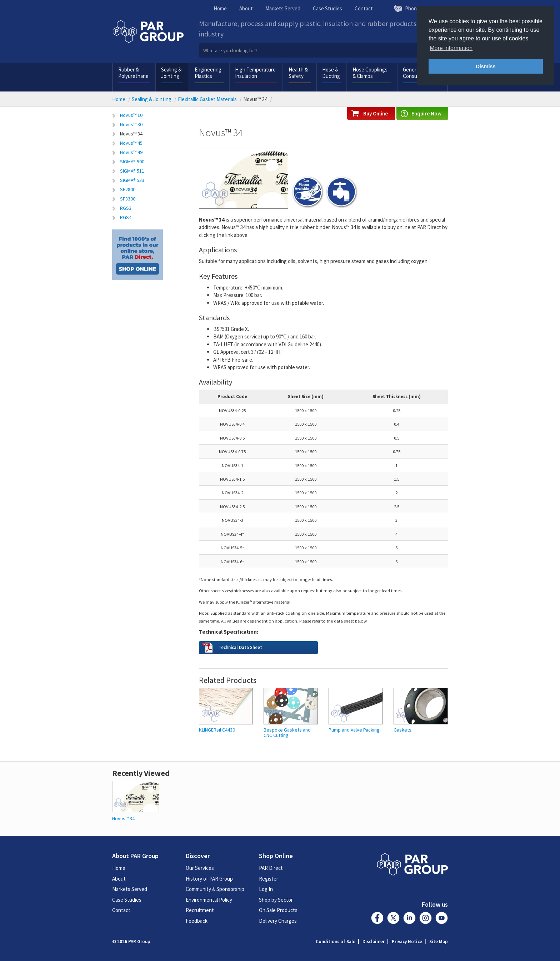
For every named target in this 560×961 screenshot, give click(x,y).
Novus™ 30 (131, 124)
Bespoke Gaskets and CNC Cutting (287, 733)
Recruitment (200, 910)
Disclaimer (374, 942)
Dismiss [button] (486, 66)
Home (220, 8)
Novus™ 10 (131, 115)
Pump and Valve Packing (354, 730)
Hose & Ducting (331, 73)
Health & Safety (298, 73)
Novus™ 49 (131, 152)
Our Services (200, 868)
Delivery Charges (278, 921)
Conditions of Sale (336, 942)
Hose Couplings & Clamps (370, 73)
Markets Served (283, 8)
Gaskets (402, 730)
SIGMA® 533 (132, 180)
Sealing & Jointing (171, 73)
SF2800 (128, 189)
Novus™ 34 (131, 134)
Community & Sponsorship (215, 889)
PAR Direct (271, 868)
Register (269, 879)
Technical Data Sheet (240, 647)
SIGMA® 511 (132, 171)
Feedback (197, 921)
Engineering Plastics (208, 73)
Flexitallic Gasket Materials (207, 99)
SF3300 (128, 199)
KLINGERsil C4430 (217, 730)
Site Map (439, 942)
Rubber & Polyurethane (133, 73)
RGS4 (126, 217)
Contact (364, 8)
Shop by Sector (276, 900)
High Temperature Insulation (255, 73)
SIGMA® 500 (132, 162)
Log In (266, 889)
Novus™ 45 (131, 143)
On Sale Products (278, 910)
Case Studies (327, 8)
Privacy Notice (407, 942)
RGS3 (126, 208)
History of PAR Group (209, 879)
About (246, 8)
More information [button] (451, 48)
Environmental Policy (209, 900)
